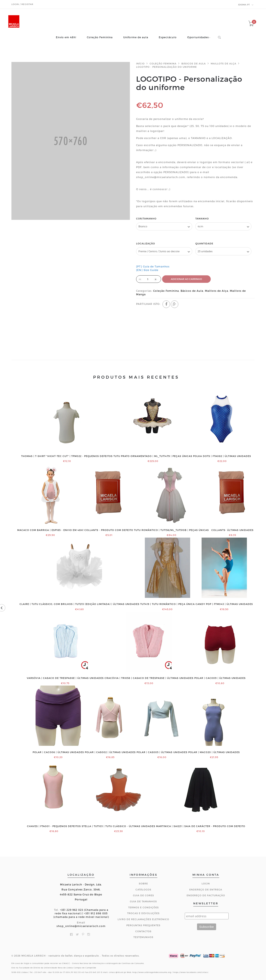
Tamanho (202, 219)
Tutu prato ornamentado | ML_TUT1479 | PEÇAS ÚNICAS (153, 456)
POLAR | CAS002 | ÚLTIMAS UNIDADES (110, 752)
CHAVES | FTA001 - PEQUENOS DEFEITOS (54, 826)
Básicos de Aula (194, 63)
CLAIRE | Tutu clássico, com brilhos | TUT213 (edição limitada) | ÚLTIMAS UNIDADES (79, 604)
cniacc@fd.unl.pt (118, 972)
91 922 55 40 (78, 972)
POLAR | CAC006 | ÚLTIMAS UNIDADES (58, 752)
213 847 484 (40, 972)
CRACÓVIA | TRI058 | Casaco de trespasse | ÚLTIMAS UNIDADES (149, 678)
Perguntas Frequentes (143, 925)
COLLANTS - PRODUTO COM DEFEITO (109, 530)
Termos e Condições (143, 907)
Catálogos (143, 890)
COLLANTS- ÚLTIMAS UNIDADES (232, 530)
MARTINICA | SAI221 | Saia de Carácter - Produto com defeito (201, 826)
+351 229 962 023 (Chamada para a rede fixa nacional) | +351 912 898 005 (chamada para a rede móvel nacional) (81, 913)
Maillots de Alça (224, 63)
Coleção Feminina (100, 37)
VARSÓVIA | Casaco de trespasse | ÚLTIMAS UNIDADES (65, 678)
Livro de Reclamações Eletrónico (143, 919)
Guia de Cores (143, 895)
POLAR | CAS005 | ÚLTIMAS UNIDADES (162, 752)
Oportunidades (198, 37)
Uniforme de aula (136, 37)
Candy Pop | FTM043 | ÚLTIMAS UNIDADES (224, 604)
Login (206, 883)
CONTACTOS (143, 931)
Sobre (143, 883)
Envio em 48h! (66, 37)
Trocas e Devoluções (143, 913)
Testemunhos (143, 937)
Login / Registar (22, 4)
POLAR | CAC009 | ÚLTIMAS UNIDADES (220, 678)
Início (140, 63)
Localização (146, 243)
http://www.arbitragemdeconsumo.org (152, 972)
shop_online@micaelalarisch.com (81, 926)
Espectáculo (168, 37)
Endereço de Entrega (206, 890)
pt (246, 5)
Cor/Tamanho (146, 219)
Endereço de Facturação (206, 895)
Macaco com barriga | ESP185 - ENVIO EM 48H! (50, 530)
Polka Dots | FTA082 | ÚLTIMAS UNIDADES (222, 456)
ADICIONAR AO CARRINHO (186, 279)
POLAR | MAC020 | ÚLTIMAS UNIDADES (214, 752)
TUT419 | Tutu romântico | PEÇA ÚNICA (167, 604)
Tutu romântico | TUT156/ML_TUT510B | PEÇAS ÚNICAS (171, 530)
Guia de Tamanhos (143, 901)
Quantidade (204, 243)
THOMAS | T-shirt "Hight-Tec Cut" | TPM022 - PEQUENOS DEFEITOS (67, 456)
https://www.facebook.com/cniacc (191, 972)
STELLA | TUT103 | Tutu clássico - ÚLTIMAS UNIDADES (118, 826)
